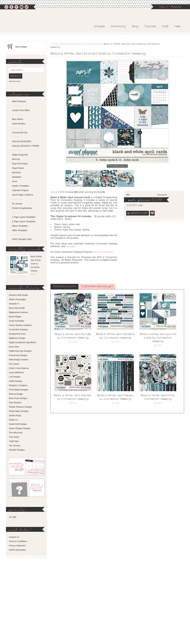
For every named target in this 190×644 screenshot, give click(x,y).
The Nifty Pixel (16, 433)
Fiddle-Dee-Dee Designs (20, 351)
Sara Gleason (15, 403)
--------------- (17, 106)
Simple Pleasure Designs (20, 407)
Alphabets (17, 177)
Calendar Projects (20, 190)
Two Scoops (15, 446)
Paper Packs (18, 168)
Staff (165, 27)
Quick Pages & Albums (23, 195)
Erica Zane (14, 347)
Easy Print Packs (20, 164)
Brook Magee (15, 317)
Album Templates (20, 226)
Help (177, 27)
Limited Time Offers (21, 110)
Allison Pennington (18, 299)
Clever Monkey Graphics (20, 325)
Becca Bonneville (17, 308)
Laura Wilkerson (16, 372)
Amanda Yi (14, 304)
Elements (16, 173)
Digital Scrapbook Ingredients (22, 342)
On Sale (13, 517)
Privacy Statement (17, 546)
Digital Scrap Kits (20, 155)
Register (176, 7)
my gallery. (71, 246)
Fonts (15, 181)
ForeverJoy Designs (18, 355)
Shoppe (99, 27)
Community (118, 27)
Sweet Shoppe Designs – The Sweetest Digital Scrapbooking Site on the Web (41, 23)
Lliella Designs (16, 381)
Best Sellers (18, 119)
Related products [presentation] (64, 287)
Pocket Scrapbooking (72, 44)
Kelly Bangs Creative (19, 360)
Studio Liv (13, 420)
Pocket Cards (94, 44)
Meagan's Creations (18, 385)
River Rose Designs (18, 398)
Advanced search (15, 81)
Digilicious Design (17, 338)
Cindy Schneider (17, 321)
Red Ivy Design (16, 394)
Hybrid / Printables (20, 186)
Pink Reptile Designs (18, 390)
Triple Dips (14, 441)
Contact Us (14, 537)
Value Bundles (19, 124)
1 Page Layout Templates (24, 217)
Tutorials (150, 27)
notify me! (132, 206)
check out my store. (103, 252)
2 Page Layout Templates (24, 221)
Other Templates (20, 230)
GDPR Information (17, 550)
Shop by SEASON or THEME (26, 146)
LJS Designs (15, 377)
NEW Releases (19, 101)
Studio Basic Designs (19, 411)
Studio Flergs (15, 415)
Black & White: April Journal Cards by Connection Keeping (158, 338)
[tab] (64, 287)
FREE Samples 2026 (22, 239)
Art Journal (17, 204)
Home (54, 44)
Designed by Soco (17, 334)
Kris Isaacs (14, 364)
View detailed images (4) (118, 166)
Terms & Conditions (18, 541)
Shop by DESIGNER (22, 141)
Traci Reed (14, 437)
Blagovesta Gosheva (18, 312)
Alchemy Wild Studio (18, 295)
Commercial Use (20, 133)
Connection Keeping (18, 329)
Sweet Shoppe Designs (20, 428)
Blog (135, 27)
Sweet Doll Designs (18, 424)
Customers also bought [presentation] (97, 287)
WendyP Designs (17, 450)
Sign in (164, 7)
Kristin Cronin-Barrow (19, 368)
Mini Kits (16, 159)
